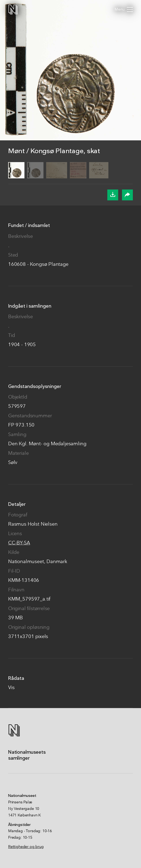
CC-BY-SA (19, 543)
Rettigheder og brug (26, 847)
